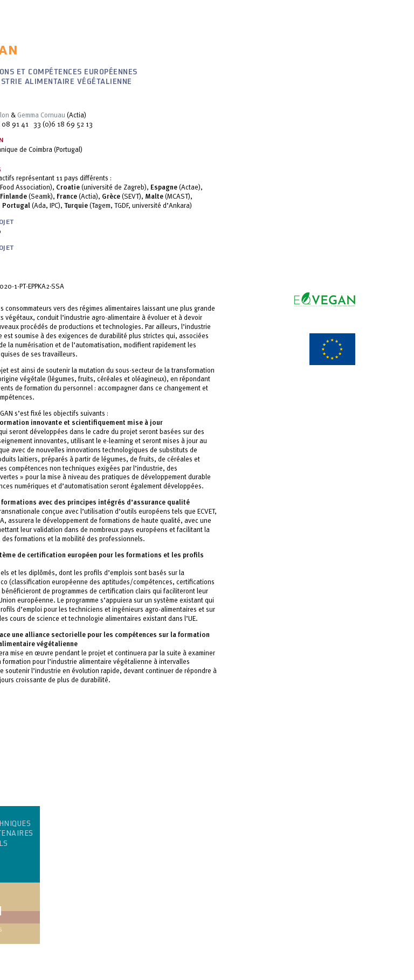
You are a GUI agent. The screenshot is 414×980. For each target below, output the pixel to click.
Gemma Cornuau (41, 115)
